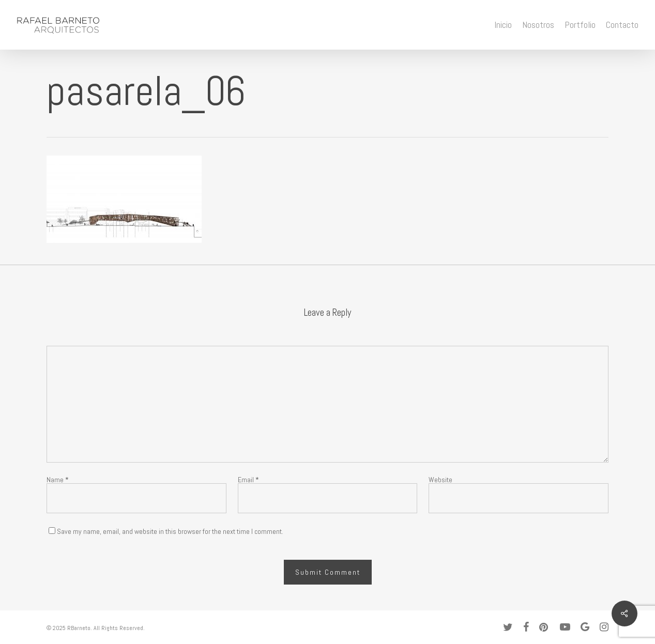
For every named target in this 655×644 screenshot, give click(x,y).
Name (58, 480)
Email (248, 480)
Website (440, 480)
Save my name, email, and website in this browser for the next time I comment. (170, 531)
